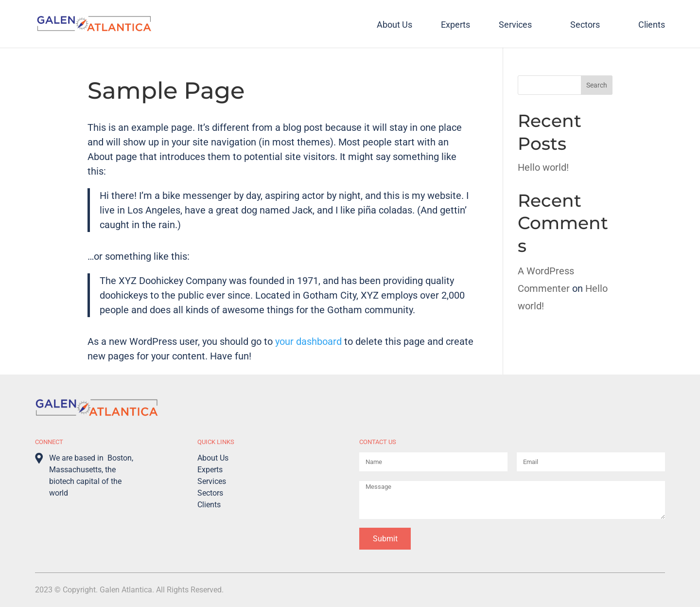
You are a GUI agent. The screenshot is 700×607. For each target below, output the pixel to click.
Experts (455, 25)
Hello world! (543, 167)
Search (597, 85)
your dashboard (308, 341)
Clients (652, 25)
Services (515, 25)
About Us (394, 25)
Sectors (585, 25)
